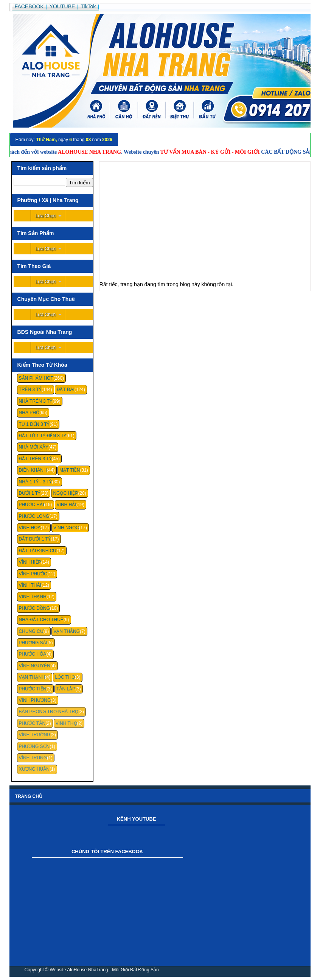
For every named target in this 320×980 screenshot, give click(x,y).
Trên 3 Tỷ (30, 390)
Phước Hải (32, 505)
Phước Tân (32, 723)
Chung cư (31, 631)
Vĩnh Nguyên (35, 666)
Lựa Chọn (46, 216)
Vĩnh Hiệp (30, 562)
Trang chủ (29, 796)
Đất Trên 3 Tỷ (35, 459)
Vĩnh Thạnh (33, 597)
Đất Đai (66, 390)
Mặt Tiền (70, 470)
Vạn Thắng (67, 631)
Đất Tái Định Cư (38, 551)
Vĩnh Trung (33, 758)
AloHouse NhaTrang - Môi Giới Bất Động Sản (113, 970)
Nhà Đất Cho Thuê (41, 620)
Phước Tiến (33, 689)
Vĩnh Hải (67, 505)
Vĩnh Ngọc (66, 528)
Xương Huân (34, 769)
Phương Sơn (34, 746)
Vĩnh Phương (35, 700)
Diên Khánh (33, 470)
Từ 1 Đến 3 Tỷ (34, 424)
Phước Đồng (34, 608)
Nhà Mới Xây (34, 447)
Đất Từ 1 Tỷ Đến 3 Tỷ (43, 436)
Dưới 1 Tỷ (30, 493)
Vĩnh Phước (33, 574)
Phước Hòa (33, 654)
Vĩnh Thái (30, 585)
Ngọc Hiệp (65, 493)
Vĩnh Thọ (66, 723)
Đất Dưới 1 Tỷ (35, 539)
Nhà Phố (29, 413)
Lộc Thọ (65, 677)
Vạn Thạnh (32, 677)
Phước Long (34, 516)
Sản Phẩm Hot (36, 378)
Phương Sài (33, 643)
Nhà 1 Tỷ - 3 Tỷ (36, 482)
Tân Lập (66, 689)
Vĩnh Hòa (30, 528)
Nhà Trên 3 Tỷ (36, 401)
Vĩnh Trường (35, 735)
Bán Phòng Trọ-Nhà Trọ (49, 712)
